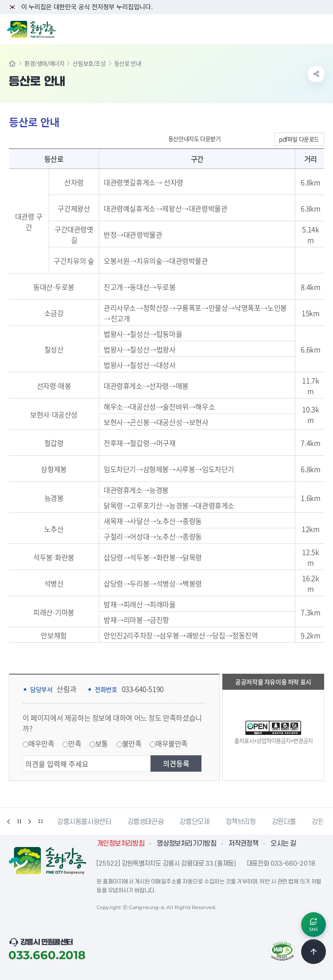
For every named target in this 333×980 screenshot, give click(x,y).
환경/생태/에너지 (44, 63)
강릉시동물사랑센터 (84, 822)
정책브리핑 (240, 822)
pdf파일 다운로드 (299, 139)
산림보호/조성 (89, 63)
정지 (19, 821)
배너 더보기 (40, 821)
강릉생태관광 (146, 822)
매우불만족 (172, 743)
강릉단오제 (194, 822)
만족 (75, 743)
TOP (314, 952)
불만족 (132, 743)
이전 (8, 821)
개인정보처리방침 (121, 843)
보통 (102, 743)
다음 (30, 821)
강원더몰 (284, 822)
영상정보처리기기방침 (186, 843)
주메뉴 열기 (321, 28)
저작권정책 (243, 843)
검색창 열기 (303, 28)
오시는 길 (283, 843)
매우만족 (41, 743)
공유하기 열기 (316, 74)
